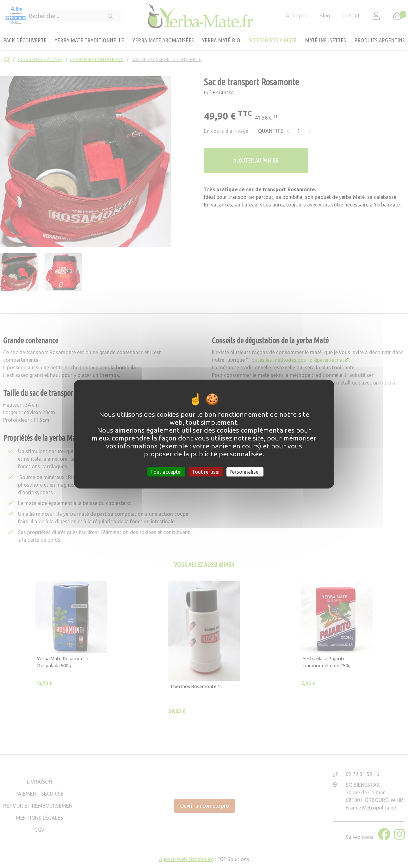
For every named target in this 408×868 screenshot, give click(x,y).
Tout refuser (206, 472)
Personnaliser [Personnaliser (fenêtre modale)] (245, 472)
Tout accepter (166, 472)
